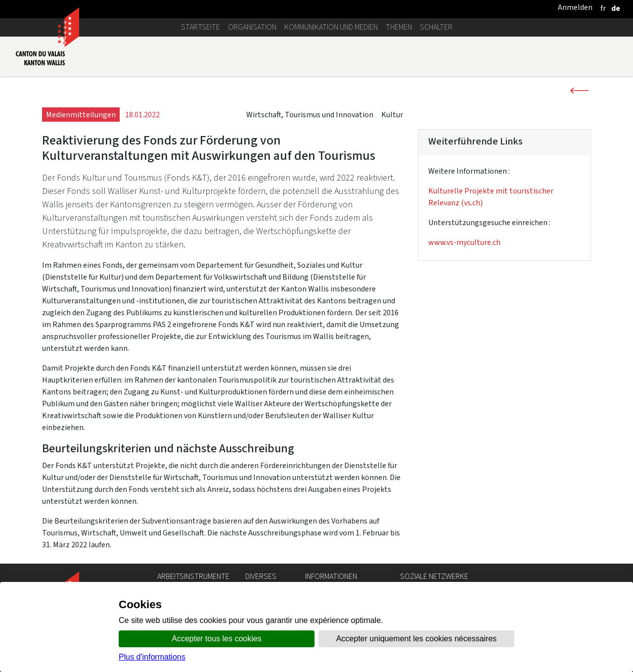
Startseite (201, 27)
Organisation (252, 27)
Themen (399, 27)
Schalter (436, 27)
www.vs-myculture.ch (464, 242)
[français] (603, 8)
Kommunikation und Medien (331, 27)
